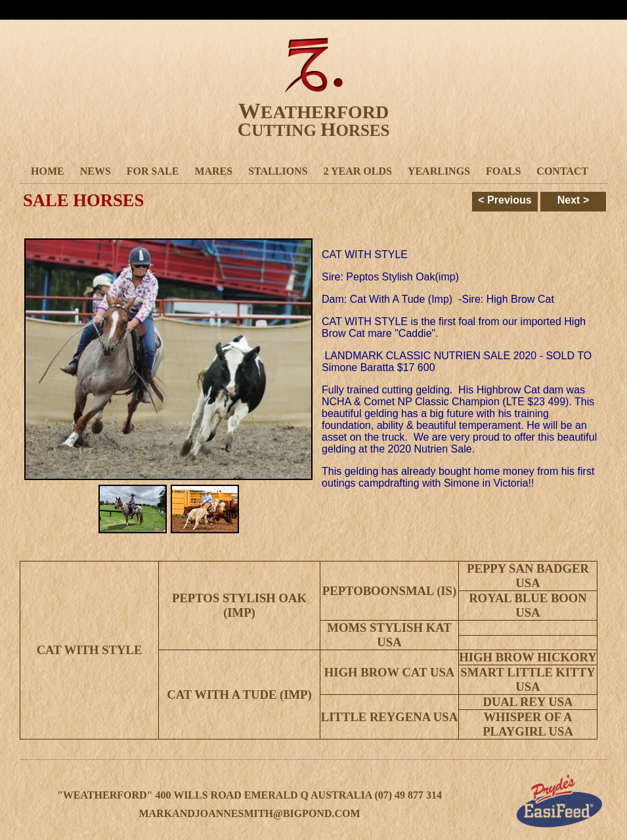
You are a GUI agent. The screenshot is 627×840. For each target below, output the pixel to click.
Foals (503, 171)
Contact (562, 171)
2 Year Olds (358, 171)
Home (48, 171)
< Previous (505, 200)
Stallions (278, 171)
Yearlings (439, 171)
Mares (213, 171)
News (96, 171)
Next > (573, 200)
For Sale (153, 171)
